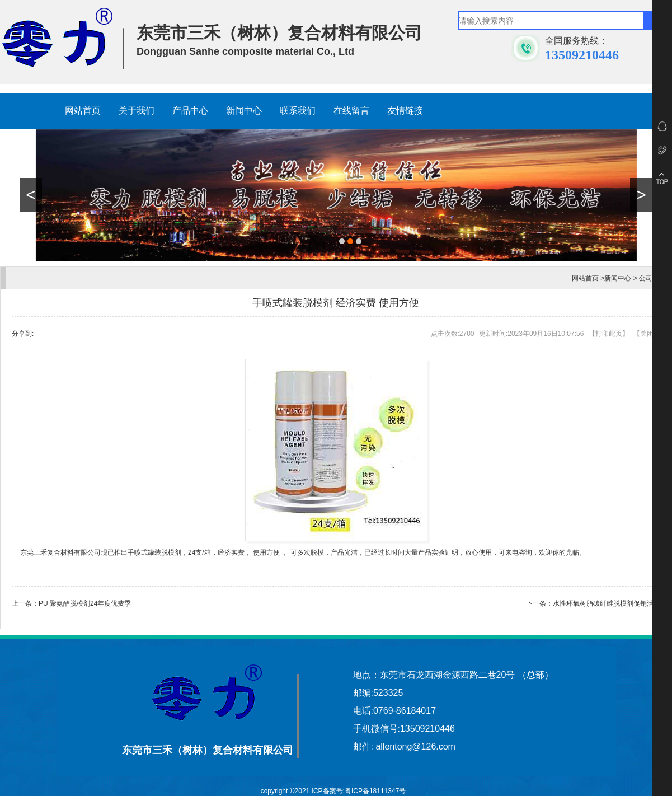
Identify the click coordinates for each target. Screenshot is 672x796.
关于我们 (137, 111)
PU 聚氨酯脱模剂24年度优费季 (85, 603)
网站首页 (83, 111)
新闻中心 (244, 111)
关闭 (647, 334)
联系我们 (298, 111)
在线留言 (351, 111)
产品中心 (190, 111)
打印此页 (609, 334)
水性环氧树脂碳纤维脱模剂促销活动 (607, 603)
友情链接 (405, 111)
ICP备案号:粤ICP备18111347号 (359, 791)
